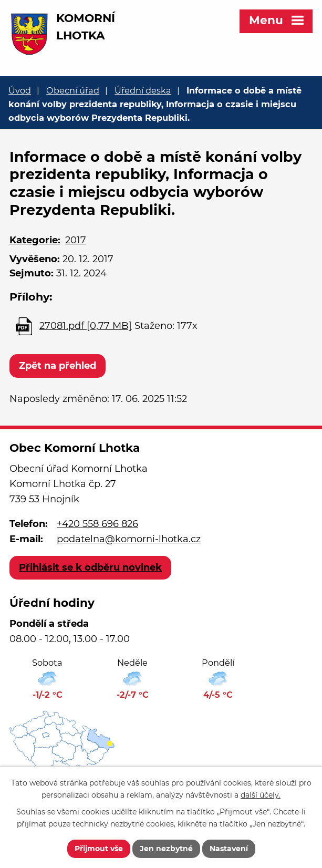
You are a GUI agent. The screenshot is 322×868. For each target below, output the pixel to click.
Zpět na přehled (58, 366)
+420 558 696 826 (97, 524)
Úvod (20, 90)
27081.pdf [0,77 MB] (86, 326)
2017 (76, 240)
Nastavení (229, 849)
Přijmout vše (99, 849)
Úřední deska (143, 90)
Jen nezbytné (166, 849)
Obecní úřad (73, 90)
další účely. (261, 795)
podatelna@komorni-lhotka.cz (129, 539)
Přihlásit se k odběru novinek (90, 567)
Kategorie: (35, 240)
